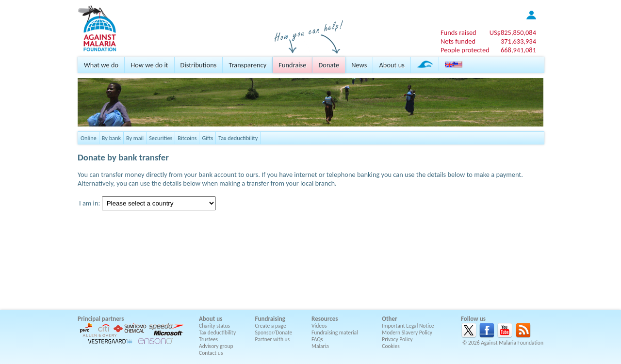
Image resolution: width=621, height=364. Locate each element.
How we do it (149, 65)
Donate (329, 65)
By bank (111, 138)
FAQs (317, 339)
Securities (161, 138)
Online (89, 138)
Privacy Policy (397, 339)
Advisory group (216, 346)
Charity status (214, 326)
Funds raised (458, 32)
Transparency (247, 65)
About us (392, 65)
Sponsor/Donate (274, 332)
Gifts (207, 138)
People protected (465, 50)
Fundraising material (335, 332)
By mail (135, 138)
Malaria (320, 346)
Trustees (208, 339)
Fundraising (270, 319)
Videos (319, 326)
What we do (101, 65)
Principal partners (101, 319)
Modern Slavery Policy (407, 332)
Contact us (211, 353)
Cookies (391, 346)
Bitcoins (187, 138)
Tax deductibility (238, 138)
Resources (325, 319)
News (359, 65)
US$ (513, 32)
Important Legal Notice (408, 326)
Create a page (271, 326)
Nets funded (458, 41)
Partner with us (273, 339)
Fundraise (292, 65)
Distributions (199, 65)
